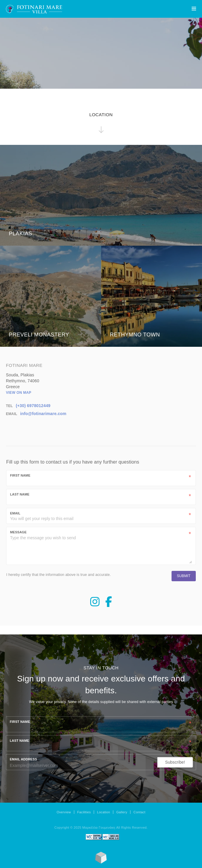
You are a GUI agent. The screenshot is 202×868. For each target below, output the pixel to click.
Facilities (84, 812)
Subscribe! (175, 762)
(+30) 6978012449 (33, 406)
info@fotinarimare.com (43, 414)
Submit (184, 576)
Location (104, 812)
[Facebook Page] (109, 604)
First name (20, 722)
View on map (19, 393)
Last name (19, 741)
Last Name (20, 494)
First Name (20, 475)
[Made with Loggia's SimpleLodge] (101, 862)
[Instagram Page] (95, 604)
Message (18, 532)
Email (15, 513)
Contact (139, 812)
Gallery (122, 812)
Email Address (23, 759)
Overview (64, 812)
